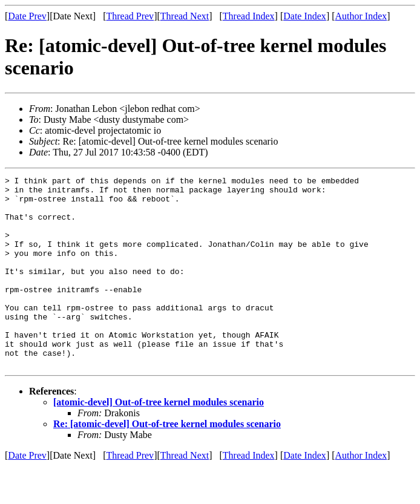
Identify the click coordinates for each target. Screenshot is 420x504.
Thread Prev (130, 16)
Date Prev (27, 16)
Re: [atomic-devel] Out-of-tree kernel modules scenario (167, 462)
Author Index (361, 16)
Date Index (305, 16)
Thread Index (249, 16)
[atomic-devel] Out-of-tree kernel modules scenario (159, 440)
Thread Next (185, 16)
